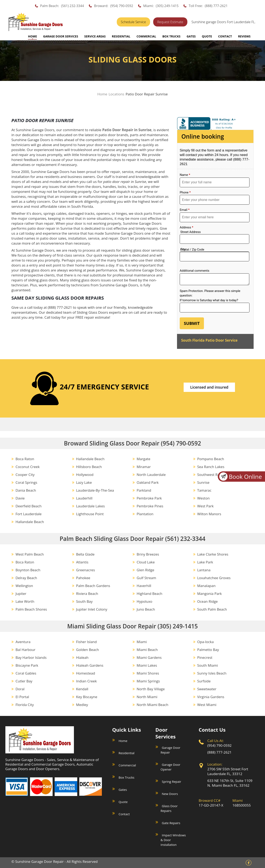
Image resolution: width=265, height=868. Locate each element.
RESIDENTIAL (121, 36)
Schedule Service (133, 22)
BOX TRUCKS (171, 36)
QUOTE (207, 36)
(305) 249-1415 (167, 6)
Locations (116, 94)
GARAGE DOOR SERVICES (61, 36)
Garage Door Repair (170, 750)
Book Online (240, 477)
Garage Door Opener (170, 767)
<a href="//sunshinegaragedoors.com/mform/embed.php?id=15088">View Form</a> (215, 239)
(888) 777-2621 (216, 6)
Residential (127, 753)
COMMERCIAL (146, 36)
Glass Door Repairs (169, 808)
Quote (123, 802)
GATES (191, 36)
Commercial (127, 765)
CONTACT (225, 36)
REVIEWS (244, 36)
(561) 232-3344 (72, 6)
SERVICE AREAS (95, 36)
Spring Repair (172, 782)
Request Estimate (170, 22)
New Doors (170, 794)
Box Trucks (126, 777)
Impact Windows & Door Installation (173, 840)
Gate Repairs (171, 823)
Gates (123, 790)
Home (32, 36)
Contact (124, 814)
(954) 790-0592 (122, 6)
